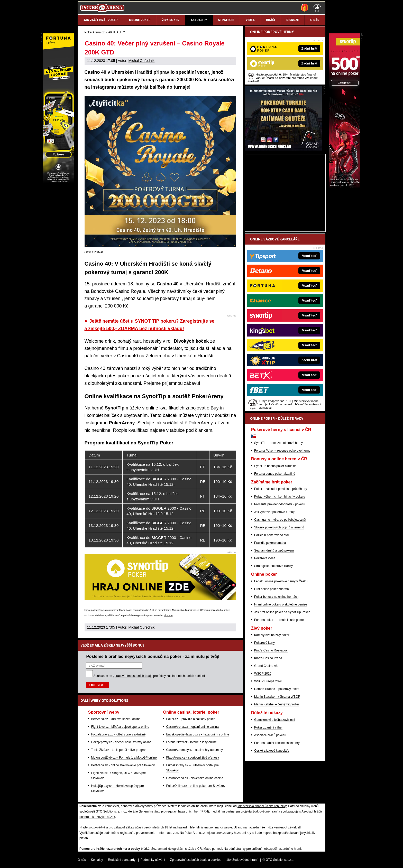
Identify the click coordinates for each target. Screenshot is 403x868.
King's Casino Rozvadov (271, 650)
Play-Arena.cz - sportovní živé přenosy (193, 758)
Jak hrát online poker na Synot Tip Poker (282, 612)
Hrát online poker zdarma (272, 589)
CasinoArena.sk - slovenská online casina (195, 778)
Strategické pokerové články (273, 566)
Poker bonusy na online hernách (276, 597)
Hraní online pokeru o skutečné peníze (281, 604)
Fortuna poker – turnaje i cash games (280, 620)
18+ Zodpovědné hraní (242, 860)
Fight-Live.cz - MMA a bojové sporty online (120, 727)
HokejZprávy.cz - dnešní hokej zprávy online (121, 742)
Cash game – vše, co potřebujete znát (280, 520)
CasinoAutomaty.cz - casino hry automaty (195, 750)
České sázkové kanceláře (272, 751)
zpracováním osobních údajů (133, 676)
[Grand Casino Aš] (283, 149)
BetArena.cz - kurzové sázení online (116, 719)
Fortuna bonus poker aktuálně (275, 474)
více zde (168, 615)
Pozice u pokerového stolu (272, 535)
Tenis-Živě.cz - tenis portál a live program (119, 750)
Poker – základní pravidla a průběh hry (281, 489)
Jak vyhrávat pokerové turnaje (275, 512)
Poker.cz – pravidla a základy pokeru (191, 719)
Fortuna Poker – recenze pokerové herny (282, 451)
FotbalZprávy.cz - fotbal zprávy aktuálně (118, 734)
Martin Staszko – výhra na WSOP (277, 697)
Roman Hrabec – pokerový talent (277, 689)
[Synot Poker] (345, 186)
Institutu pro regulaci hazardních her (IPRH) (179, 811)
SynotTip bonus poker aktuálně (275, 466)
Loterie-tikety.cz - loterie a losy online (192, 742)
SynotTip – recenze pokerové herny (278, 443)
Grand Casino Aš (266, 666)
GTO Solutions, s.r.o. (280, 860)
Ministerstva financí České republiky (262, 806)
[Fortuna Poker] (58, 186)
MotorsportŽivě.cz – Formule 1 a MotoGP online (124, 758)
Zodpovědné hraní (265, 811)
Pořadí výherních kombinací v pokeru (280, 497)
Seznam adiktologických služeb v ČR (176, 849)
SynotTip (115, 408)
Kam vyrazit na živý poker (272, 635)
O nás (82, 860)
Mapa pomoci (213, 849)
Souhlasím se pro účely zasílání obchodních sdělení (149, 676)
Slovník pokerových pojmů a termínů (279, 527)
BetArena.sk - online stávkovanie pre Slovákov (123, 765)
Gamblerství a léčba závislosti (275, 720)
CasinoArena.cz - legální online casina (193, 727)
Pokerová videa (265, 558)
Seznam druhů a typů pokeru (274, 550)
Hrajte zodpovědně (94, 610)
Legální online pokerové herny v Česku (281, 581)
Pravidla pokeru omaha (270, 543)
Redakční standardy (122, 860)
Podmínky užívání (153, 860)
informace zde (168, 833)
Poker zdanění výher (268, 727)
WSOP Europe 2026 (268, 681)
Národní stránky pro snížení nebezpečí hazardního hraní (262, 849)
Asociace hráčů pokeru (270, 735)
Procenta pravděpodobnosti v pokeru (279, 504)
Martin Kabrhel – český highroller (277, 704)
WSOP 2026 (263, 674)
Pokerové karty (264, 643)
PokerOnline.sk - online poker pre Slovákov (196, 786)
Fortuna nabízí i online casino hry (277, 743)
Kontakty (97, 860)
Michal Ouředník (141, 61)
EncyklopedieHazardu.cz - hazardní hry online (198, 734)
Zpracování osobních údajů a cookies (196, 860)
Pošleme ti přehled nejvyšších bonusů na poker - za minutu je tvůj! (153, 656)
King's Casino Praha (268, 658)
